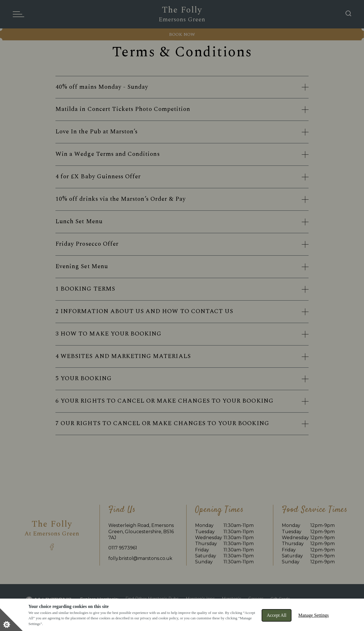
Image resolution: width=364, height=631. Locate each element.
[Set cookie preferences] (11, 620)
